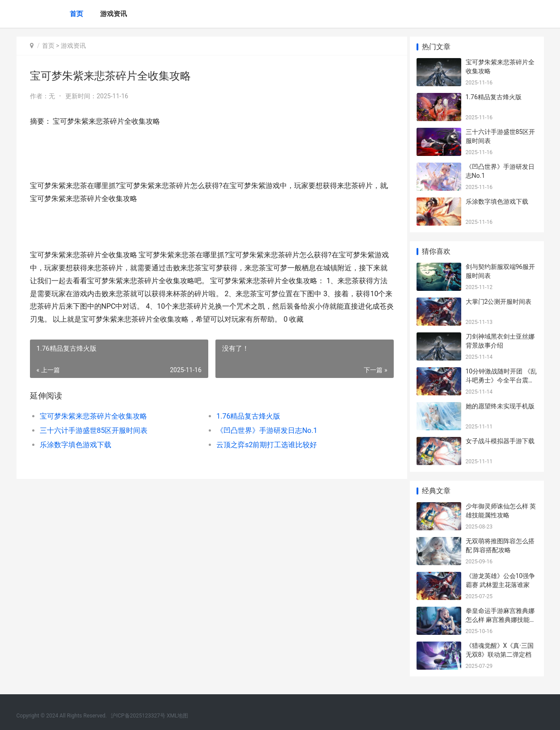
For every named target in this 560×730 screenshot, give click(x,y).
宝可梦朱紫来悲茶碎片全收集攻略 (93, 416)
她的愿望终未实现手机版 (500, 406)
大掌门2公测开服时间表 (499, 302)
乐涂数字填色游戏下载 (76, 445)
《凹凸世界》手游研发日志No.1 (264, 430)
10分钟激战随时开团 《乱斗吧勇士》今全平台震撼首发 (501, 380)
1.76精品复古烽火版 (245, 416)
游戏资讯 (114, 14)
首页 (76, 14)
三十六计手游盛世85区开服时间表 (94, 430)
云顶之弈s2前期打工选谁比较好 (263, 445)
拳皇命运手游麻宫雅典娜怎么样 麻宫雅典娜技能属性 (501, 619)
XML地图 (177, 716)
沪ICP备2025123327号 (138, 716)
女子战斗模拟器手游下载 (500, 441)
